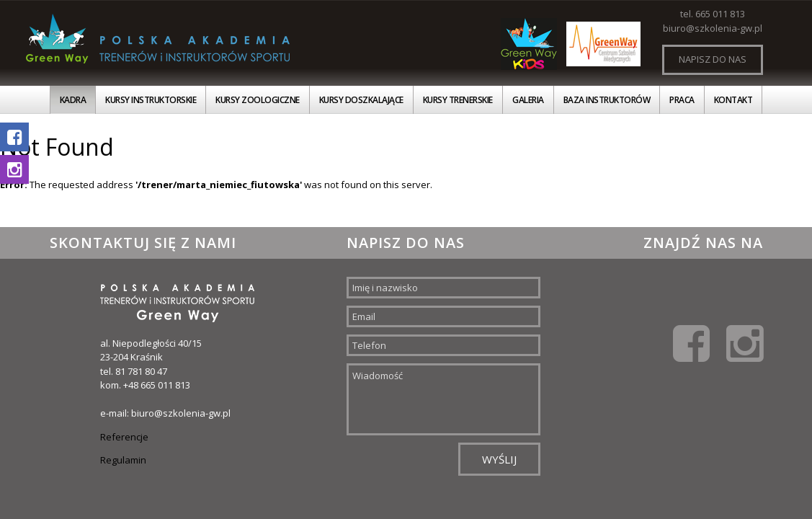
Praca (682, 100)
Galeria (528, 100)
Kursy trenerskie (458, 100)
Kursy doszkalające (361, 100)
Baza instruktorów (607, 100)
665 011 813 (720, 14)
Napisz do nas (713, 59)
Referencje (124, 437)
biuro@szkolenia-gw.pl (713, 28)
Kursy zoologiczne (258, 100)
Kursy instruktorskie (151, 100)
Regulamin (123, 460)
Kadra (73, 100)
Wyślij (499, 459)
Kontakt (733, 100)
